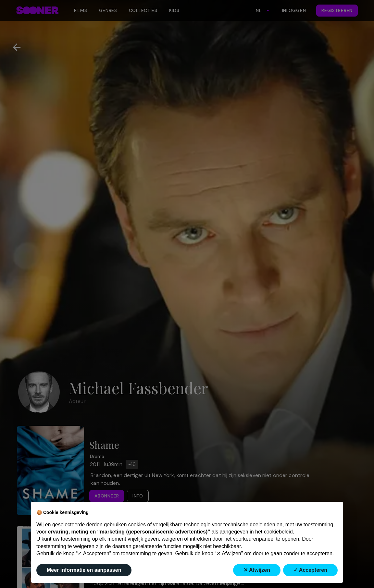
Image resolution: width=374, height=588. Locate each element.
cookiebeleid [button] (278, 532)
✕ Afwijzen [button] (257, 570)
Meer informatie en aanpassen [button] (84, 570)
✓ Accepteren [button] (310, 570)
